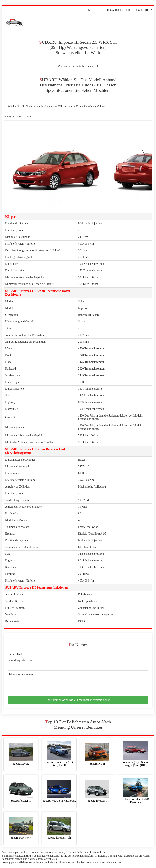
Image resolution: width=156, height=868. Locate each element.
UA (112, 10)
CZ (138, 10)
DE (133, 10)
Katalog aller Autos (13, 117)
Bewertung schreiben (20, 660)
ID (147, 10)
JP (151, 10)
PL (142, 10)
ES (122, 10)
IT (129, 10)
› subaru (28, 117)
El (126, 10)
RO (117, 10)
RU (103, 10)
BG (98, 10)
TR (93, 10)
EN (88, 10)
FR (107, 10)
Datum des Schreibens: (21, 674)
